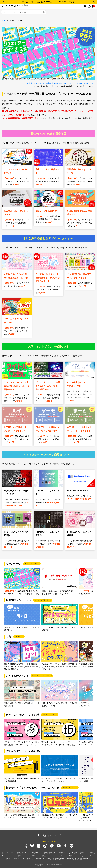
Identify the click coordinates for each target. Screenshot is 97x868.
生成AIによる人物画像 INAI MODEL (79, 859)
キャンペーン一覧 (31, 564)
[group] (22, 581)
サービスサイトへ (69, 788)
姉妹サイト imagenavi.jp (36, 859)
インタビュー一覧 (48, 715)
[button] (93, 581)
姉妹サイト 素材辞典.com (55, 859)
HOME (4, 20)
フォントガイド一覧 (42, 600)
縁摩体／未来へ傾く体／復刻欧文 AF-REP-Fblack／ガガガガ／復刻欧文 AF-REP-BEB (61, 83)
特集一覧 (18, 637)
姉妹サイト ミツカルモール (15, 859)
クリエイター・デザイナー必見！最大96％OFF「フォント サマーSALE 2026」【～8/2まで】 (48, 2)
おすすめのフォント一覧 (41, 676)
